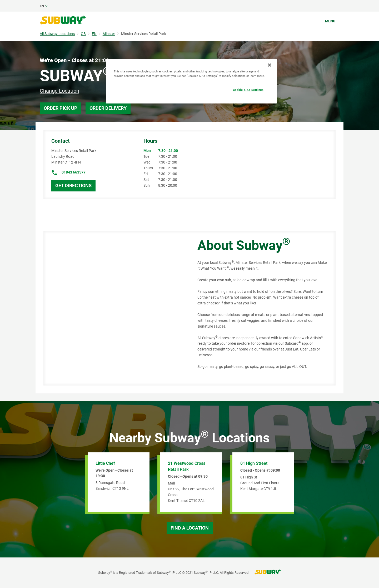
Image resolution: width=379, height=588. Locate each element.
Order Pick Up (61, 108)
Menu (330, 21)
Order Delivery (108, 108)
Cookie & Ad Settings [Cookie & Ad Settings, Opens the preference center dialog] (248, 90)
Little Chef (105, 463)
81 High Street (254, 463)
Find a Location (190, 528)
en (42, 6)
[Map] (114, 308)
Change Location (59, 91)
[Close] (270, 65)
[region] (191, 81)
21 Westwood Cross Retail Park (187, 466)
